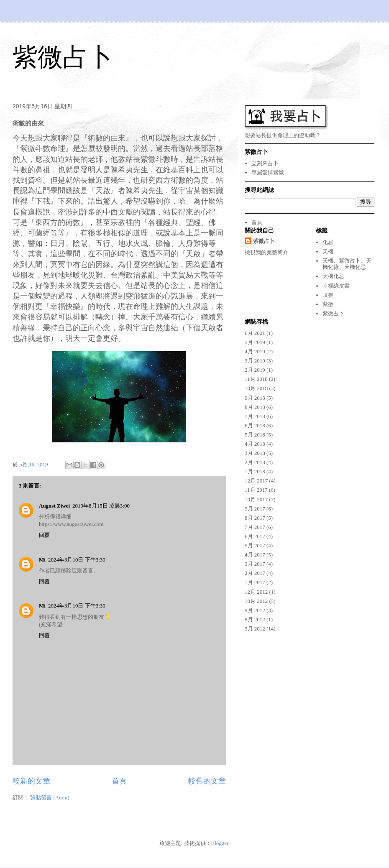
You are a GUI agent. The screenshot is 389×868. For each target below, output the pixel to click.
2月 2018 (255, 462)
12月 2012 (256, 592)
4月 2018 (255, 444)
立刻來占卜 (265, 163)
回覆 (44, 535)
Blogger (220, 843)
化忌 (328, 242)
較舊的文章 (207, 781)
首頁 (119, 781)
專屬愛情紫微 (268, 172)
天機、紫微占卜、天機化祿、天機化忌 (347, 264)
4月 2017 (255, 555)
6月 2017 (255, 536)
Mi (42, 560)
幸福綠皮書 (336, 286)
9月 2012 (255, 610)
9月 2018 (255, 398)
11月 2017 (256, 490)
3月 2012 (255, 629)
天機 (328, 251)
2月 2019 (255, 370)
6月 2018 (255, 425)
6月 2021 (255, 333)
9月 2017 (255, 509)
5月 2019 (255, 342)
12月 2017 (256, 481)
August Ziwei (54, 506)
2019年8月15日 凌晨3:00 (101, 506)
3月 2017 (255, 564)
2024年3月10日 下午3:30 (77, 560)
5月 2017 (255, 545)
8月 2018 (255, 407)
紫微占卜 (63, 57)
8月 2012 (255, 619)
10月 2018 (256, 388)
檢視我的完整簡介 (266, 252)
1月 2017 (255, 582)
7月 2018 (255, 416)
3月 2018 (255, 453)
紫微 (328, 304)
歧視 (328, 295)
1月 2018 (255, 471)
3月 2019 (255, 361)
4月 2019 (255, 351)
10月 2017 (256, 499)
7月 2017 (255, 527)
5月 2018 (255, 435)
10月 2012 (256, 601)
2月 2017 (255, 573)
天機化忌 (333, 276)
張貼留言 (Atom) (50, 798)
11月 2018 (256, 379)
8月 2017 (255, 518)
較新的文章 (31, 781)
